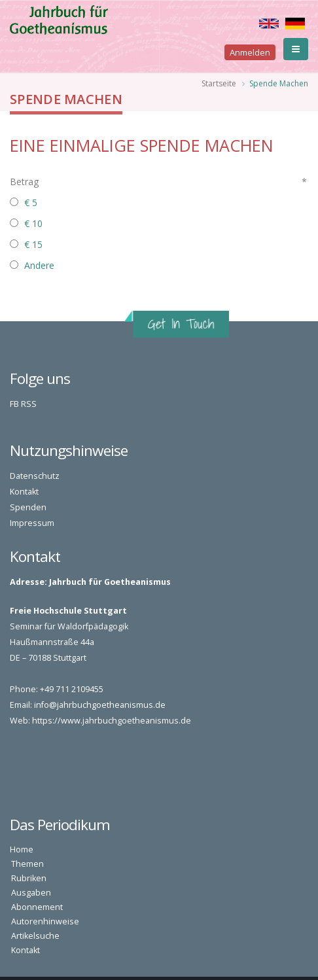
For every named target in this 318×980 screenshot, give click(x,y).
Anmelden (250, 52)
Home (22, 849)
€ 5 (31, 202)
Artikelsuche (35, 936)
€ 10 (33, 223)
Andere (39, 265)
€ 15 (33, 244)
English (269, 24)
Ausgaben (31, 893)
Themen (27, 864)
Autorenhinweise (45, 921)
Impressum (32, 523)
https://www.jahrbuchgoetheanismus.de (112, 721)
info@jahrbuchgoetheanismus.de (100, 705)
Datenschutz (35, 476)
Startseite (219, 83)
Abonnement (37, 907)
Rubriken (29, 878)
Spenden (28, 507)
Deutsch (295, 24)
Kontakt (24, 492)
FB (14, 404)
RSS (29, 404)
